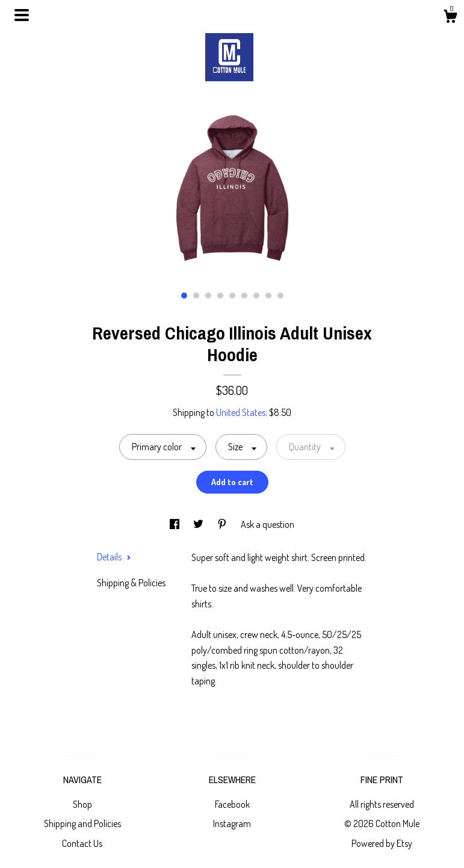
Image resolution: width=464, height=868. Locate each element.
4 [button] (220, 296)
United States (241, 412)
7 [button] (256, 296)
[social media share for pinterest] (223, 524)
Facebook (232, 804)
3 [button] (208, 296)
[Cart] (450, 18)
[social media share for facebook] (175, 524)
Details (114, 557)
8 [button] (268, 296)
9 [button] (280, 296)
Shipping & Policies (131, 583)
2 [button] (196, 296)
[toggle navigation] (22, 15)
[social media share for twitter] (199, 524)
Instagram (232, 823)
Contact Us (82, 843)
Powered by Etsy (382, 843)
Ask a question (268, 524)
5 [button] (232, 296)
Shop (82, 804)
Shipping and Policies (82, 823)
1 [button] (184, 296)
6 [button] (244, 296)
